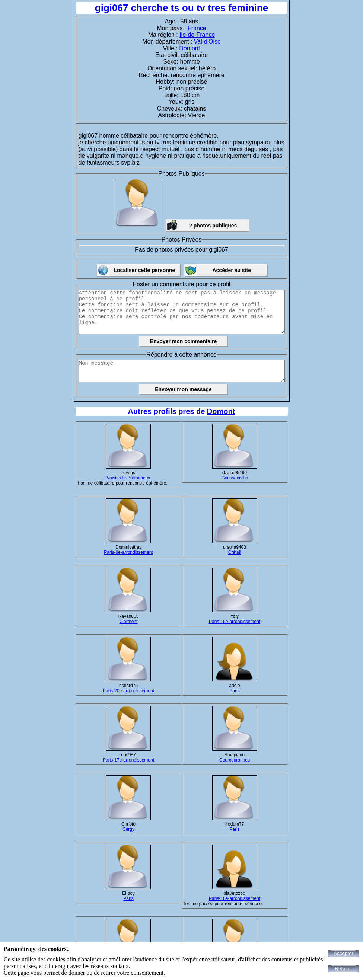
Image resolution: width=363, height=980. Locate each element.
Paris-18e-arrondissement (235, 898)
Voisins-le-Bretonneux (129, 478)
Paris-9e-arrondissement (128, 552)
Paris (234, 691)
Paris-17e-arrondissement (128, 760)
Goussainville (234, 478)
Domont (190, 48)
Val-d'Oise (207, 42)
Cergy (128, 829)
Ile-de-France (197, 35)
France (197, 28)
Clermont (129, 622)
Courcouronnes (235, 760)
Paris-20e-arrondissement (128, 691)
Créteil (235, 552)
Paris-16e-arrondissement (235, 622)
